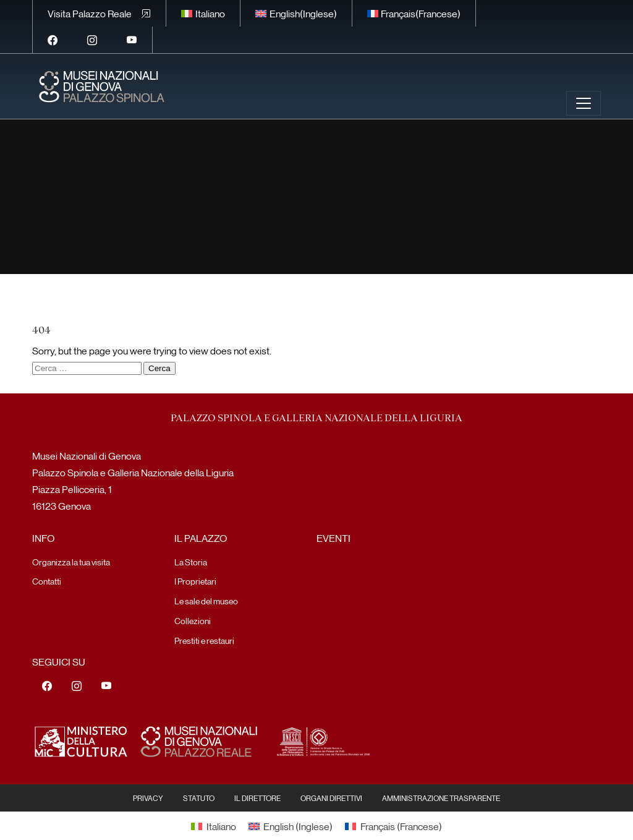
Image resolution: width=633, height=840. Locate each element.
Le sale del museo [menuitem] (206, 601)
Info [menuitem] (43, 538)
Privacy (148, 798)
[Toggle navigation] (584, 103)
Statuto (199, 798)
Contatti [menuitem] (47, 581)
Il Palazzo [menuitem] (201, 538)
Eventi (333, 538)
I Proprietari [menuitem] (195, 581)
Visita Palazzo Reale (90, 13)
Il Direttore (257, 798)
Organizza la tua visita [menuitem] (71, 562)
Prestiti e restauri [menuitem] (204, 640)
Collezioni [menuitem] (193, 620)
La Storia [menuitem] (191, 562)
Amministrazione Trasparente (441, 798)
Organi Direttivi (331, 798)
